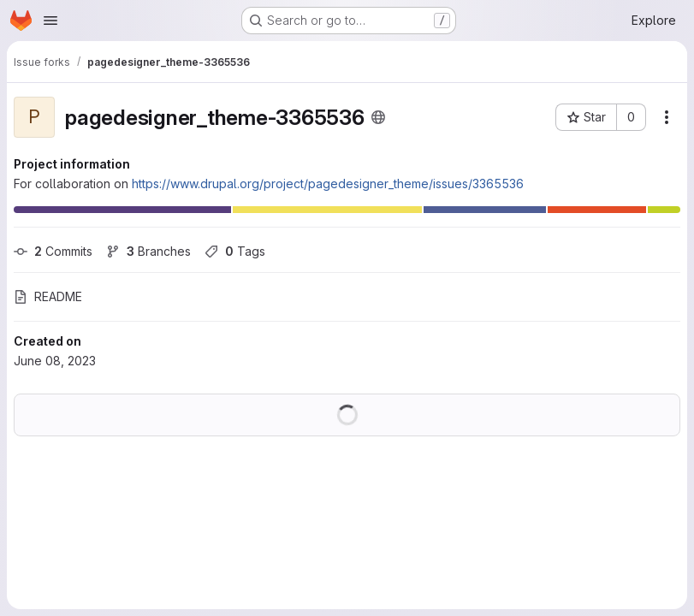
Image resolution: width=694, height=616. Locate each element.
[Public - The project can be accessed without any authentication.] (378, 117)
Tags (235, 251)
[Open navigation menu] (50, 21)
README (48, 296)
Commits (53, 251)
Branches (148, 251)
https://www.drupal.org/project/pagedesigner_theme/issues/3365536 (328, 184)
